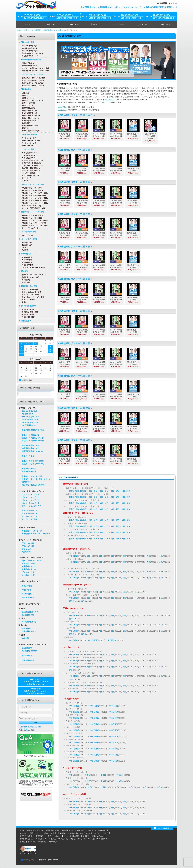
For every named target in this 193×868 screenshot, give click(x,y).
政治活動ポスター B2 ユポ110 (32, 86)
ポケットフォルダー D (29, 228)
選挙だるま (25, 128)
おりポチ (24, 181)
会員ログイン (32, 830)
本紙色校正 (25, 123)
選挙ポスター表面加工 (29, 121)
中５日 (87, 775)
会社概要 (86, 836)
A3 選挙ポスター (28, 414)
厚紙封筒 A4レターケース (32, 531)
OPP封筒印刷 (26, 254)
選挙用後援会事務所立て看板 (33, 430)
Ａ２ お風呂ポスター (28, 158)
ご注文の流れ (61, 833)
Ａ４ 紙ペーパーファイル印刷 (32, 160)
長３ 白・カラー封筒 (29, 290)
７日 (100, 598)
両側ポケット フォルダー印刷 (32, 212)
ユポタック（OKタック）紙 (59, 839)
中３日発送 (73, 640)
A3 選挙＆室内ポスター (30, 48)
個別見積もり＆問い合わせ (97, 830)
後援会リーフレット (28, 98)
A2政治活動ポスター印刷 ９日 (74, 150)
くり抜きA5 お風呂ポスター (32, 163)
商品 (26, 30)
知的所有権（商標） (27, 836)
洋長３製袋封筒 (28, 660)
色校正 (106, 833)
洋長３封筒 (26, 629)
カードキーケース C (28, 146)
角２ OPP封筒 (26, 262)
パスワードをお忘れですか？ (30, 727)
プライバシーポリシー (54, 836)
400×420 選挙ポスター (29, 46)
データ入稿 (142, 24)
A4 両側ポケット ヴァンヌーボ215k (34, 226)
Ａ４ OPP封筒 (26, 260)
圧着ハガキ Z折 (28, 546)
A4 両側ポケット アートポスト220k (34, 220)
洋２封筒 (25, 638)
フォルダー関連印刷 (28, 232)
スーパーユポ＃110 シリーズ (32, 74)
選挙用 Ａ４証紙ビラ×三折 (33, 441)
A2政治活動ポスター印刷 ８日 (74, 182)
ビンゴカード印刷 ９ (29, 173)
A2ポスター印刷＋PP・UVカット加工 (35, 68)
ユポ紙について (41, 839)
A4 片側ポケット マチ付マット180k (34, 201)
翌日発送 (111, 640)
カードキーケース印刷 (29, 135)
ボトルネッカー (27, 178)
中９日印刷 (73, 598)
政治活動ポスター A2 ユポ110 (32, 81)
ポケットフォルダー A (31, 494)
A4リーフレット (27, 235)
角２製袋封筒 (27, 656)
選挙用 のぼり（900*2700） (33, 464)
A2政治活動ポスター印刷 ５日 (74, 279)
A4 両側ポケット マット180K (32, 215)
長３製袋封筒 (27, 648)
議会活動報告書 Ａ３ (31, 448)
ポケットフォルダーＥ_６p (31, 206)
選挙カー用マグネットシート (31, 118)
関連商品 (24, 271)
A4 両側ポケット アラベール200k (33, 223)
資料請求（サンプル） (93, 833)
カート (41, 830)
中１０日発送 (74, 706)
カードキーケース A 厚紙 (30, 141)
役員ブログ (53, 842)
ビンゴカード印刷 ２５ (30, 176)
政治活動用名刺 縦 (29, 469)
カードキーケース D (30, 519)
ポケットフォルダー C (31, 500)
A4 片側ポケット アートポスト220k (34, 193)
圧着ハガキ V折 (28, 543)
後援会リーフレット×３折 (32, 476)
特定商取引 (40, 836)
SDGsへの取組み (97, 836)
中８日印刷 (73, 802)
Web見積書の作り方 (53, 830)
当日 (161, 556)
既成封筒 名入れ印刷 (29, 286)
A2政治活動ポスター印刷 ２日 (74, 376)
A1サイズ (110, 100)
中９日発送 (94, 706)
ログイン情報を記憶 (28, 719)
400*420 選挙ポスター (31, 411)
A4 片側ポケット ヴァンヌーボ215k (34, 198)
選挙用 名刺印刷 (27, 103)
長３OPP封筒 (27, 586)
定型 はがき (26, 549)
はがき (23, 248)
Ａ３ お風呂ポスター (28, 153)
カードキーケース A (28, 138)
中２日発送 (93, 640)
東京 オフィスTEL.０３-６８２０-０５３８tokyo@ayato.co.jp (36, 682)
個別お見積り (25, 321)
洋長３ (23, 302)
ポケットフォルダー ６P (31, 506)
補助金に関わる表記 (27, 839)
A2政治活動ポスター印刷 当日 (74, 440)
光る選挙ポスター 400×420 (31, 53)
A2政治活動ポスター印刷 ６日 (74, 247)
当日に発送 (126, 491)
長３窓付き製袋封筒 (30, 651)
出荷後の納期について (76, 833)
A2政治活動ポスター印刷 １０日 (75, 115)
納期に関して (81, 830)
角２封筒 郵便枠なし (30, 622)
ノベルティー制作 (27, 149)
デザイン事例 (42, 842)
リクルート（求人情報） (72, 836)
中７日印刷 (73, 556)
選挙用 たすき (28, 456)
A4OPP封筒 (27, 590)
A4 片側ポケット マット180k (32, 188)
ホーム (28, 24)
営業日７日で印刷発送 (78, 491)
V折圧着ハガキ (26, 243)
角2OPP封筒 (27, 594)
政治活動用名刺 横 (29, 471)
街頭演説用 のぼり (28, 108)
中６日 (72, 775)
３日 (107, 491)
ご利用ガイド (73, 24)
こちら (102, 102)
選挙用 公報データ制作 (30, 131)
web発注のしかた (68, 830)
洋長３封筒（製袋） (28, 317)
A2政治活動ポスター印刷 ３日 (74, 343)
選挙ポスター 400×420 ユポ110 (33, 78)
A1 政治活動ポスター (29, 66)
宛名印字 (24, 250)
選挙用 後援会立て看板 (29, 126)
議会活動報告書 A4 (29, 111)
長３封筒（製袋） (27, 310)
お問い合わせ (165, 24)
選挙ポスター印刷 (27, 42)
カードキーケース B (28, 143)
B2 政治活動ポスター (30, 425)
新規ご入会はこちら (27, 729)
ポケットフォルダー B (31, 497)
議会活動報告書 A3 (29, 113)
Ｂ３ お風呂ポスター (28, 155)
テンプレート (119, 24)
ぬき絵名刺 (25, 280)
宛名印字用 (26, 482)
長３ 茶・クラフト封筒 (30, 295)
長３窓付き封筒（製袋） (30, 312)
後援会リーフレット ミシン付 (32, 100)
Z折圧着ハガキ (26, 245)
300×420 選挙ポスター (29, 51)
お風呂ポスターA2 (29, 569)
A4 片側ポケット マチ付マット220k (34, 203)
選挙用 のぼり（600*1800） (33, 461)
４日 (101, 491)
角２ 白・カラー (27, 300)
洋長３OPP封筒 (27, 265)
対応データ (34, 833)
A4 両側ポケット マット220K (32, 218)
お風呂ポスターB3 (29, 566)
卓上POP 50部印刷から (30, 171)
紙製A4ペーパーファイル (32, 561)
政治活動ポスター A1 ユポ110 (32, 83)
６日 (90, 491)
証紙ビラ (24, 95)
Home (19, 30)
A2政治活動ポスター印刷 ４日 (74, 311)
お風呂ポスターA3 (29, 564)
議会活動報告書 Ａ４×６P (33, 451)
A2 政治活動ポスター (29, 63)
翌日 (118, 491)
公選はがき (25, 93)
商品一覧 (51, 24)
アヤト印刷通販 (35, 30)
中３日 (119, 775)
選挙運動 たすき (27, 106)
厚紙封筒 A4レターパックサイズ (33, 275)
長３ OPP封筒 (26, 257)
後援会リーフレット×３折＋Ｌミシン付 (37, 479)
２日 (112, 491)
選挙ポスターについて (100, 839)
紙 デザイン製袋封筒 (28, 306)
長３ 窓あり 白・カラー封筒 (32, 297)
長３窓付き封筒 (28, 615)
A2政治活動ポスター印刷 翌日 (74, 408)
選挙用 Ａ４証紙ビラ (31, 435)
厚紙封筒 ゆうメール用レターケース (36, 534)
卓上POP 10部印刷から (30, 168)
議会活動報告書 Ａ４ (31, 445)
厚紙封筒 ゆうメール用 (30, 277)
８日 (88, 598)
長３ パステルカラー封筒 (31, 292)
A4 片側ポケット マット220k (32, 190)
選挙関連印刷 (25, 89)
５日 (96, 491)
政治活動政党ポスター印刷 (53, 30)
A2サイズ (62, 107)
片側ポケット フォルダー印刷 (32, 184)
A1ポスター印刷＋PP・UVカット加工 (35, 71)
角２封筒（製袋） (27, 315)
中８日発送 (114, 706)
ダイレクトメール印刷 (29, 239)
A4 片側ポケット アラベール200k (33, 196)
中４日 (103, 775)
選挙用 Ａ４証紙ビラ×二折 (33, 438)
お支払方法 (24, 833)
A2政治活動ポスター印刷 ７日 (74, 214)
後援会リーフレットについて (80, 839)
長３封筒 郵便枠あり (30, 612)
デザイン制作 (26, 282)
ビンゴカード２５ (29, 575)
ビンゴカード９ (28, 572)
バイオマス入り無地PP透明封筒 (33, 267)
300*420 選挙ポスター (31, 417)
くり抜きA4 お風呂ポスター (32, 165)
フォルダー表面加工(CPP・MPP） (34, 208)
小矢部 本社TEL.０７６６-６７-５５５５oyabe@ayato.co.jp (36, 691)
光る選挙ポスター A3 (29, 56)
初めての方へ (96, 24)
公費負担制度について (27, 842)
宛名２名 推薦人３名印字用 (33, 485)
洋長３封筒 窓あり (29, 631)
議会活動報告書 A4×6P (30, 116)
